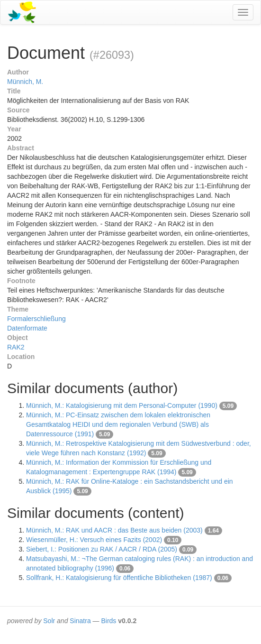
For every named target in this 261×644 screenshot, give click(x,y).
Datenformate (27, 328)
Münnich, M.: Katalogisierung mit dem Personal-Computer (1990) (122, 405)
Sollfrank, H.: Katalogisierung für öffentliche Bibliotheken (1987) (119, 578)
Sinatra (80, 621)
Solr (49, 621)
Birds (108, 621)
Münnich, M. (25, 82)
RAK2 (16, 347)
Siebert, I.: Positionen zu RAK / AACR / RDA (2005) (102, 549)
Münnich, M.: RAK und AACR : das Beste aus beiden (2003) (114, 530)
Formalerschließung (36, 319)
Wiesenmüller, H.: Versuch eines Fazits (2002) (94, 540)
